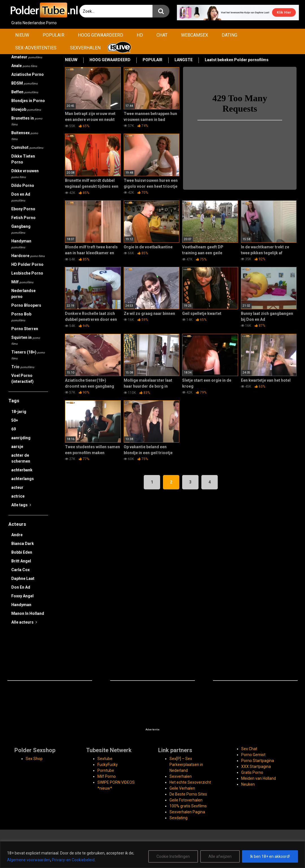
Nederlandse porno (23, 294)
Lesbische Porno (27, 273)
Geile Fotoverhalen (186, 800)
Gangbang (21, 229)
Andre (17, 535)
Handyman (21, 244)
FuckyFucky (108, 765)
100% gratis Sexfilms (188, 806)
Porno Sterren (25, 329)
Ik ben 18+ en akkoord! (270, 856)
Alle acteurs (24, 622)
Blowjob (26, 109)
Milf (22, 282)
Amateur (27, 57)
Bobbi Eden (22, 552)
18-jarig (19, 412)
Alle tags (21, 505)
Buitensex (25, 136)
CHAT (162, 35)
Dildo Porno (23, 185)
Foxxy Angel (22, 596)
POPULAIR (54, 35)
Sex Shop (34, 759)
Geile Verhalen (182, 788)
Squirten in (26, 340)
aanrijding (21, 438)
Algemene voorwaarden (29, 860)
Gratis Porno (252, 772)
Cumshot (27, 147)
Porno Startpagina (258, 761)
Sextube (105, 759)
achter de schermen (21, 458)
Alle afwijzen (220, 856)
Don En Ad (21, 587)
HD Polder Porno (27, 264)
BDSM (24, 83)
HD (140, 35)
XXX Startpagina (256, 767)
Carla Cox (20, 570)
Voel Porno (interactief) (22, 378)
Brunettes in (27, 121)
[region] (152, 855)
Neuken (248, 784)
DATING (229, 35)
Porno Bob (21, 317)
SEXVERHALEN (85, 48)
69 (14, 429)
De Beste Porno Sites (188, 794)
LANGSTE (184, 60)
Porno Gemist (253, 755)
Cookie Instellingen (173, 856)
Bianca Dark (23, 544)
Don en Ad (21, 197)
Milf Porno (107, 776)
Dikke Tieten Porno (23, 159)
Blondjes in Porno (28, 101)
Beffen (25, 92)
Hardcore (28, 256)
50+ (15, 420)
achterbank (22, 470)
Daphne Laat (23, 578)
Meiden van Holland (259, 778)
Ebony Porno (23, 209)
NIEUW (22, 35)
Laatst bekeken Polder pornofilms (237, 60)
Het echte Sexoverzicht (190, 782)
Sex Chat (249, 749)
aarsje (17, 447)
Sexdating (178, 818)
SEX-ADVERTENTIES (36, 48)
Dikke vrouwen (25, 174)
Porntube (106, 770)
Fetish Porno (23, 218)
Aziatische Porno (28, 74)
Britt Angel (21, 561)
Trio (23, 367)
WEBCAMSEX (195, 35)
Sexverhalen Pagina (187, 812)
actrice (18, 496)
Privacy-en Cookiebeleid (73, 860)
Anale (24, 66)
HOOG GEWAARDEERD (101, 35)
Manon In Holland (28, 613)
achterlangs (23, 479)
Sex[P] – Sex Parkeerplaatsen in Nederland (186, 765)
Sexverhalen (181, 776)
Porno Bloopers (26, 305)
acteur (17, 487)
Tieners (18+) (28, 355)
